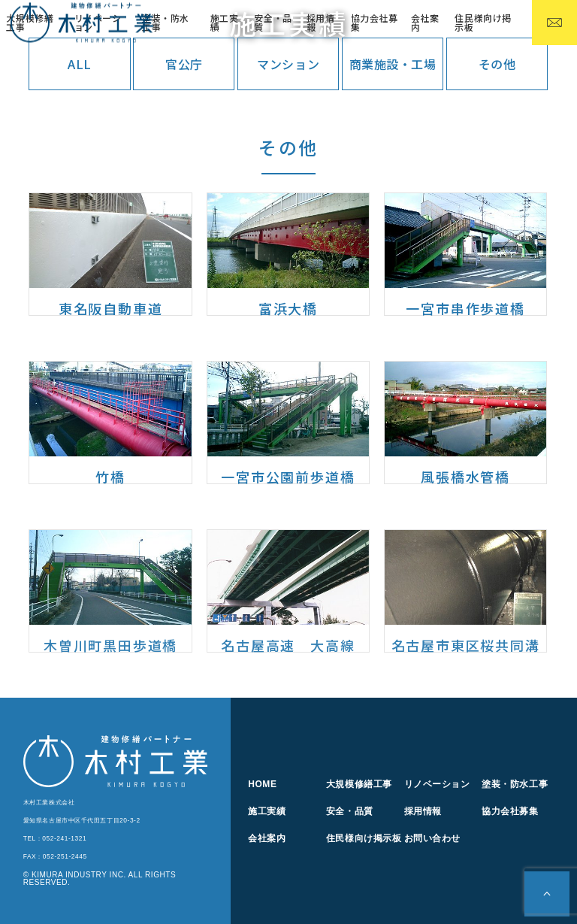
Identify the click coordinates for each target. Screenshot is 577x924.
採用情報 (321, 22)
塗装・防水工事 (166, 22)
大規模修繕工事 (359, 784)
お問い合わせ (432, 838)
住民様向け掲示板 (483, 22)
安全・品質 (273, 22)
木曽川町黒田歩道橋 (110, 645)
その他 (497, 64)
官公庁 (184, 64)
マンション (288, 64)
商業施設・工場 (393, 64)
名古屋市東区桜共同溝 (466, 645)
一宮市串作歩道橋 (465, 308)
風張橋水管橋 (465, 477)
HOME (262, 784)
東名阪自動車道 (111, 308)
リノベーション (437, 784)
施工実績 (225, 22)
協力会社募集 (375, 22)
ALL (80, 64)
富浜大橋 (288, 308)
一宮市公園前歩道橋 (288, 477)
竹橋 (110, 477)
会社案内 (425, 22)
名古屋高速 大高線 (288, 645)
